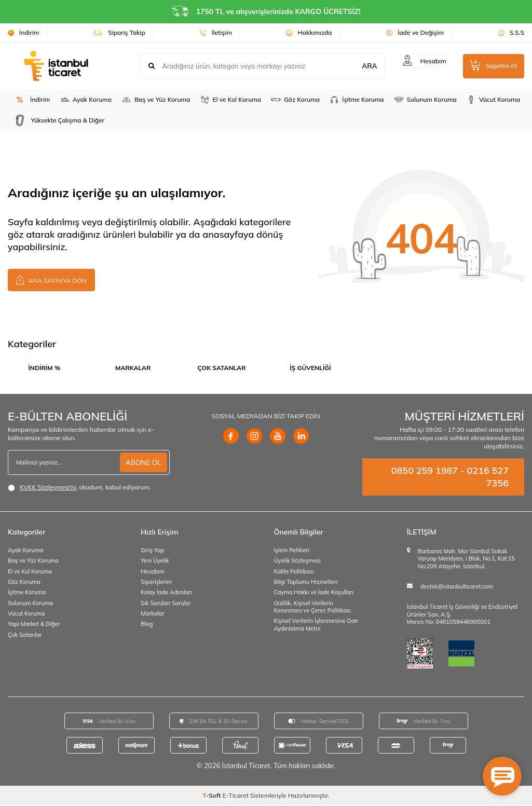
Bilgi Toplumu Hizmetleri (306, 582)
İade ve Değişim (415, 32)
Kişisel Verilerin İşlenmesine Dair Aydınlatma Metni (316, 625)
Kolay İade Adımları (166, 593)
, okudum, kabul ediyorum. (79, 488)
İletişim (216, 32)
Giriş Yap (152, 551)
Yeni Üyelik (155, 562)
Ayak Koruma (86, 100)
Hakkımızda (309, 32)
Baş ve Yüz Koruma (155, 100)
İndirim (23, 32)
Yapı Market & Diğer (34, 624)
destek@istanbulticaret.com (457, 587)
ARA (363, 66)
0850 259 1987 (425, 471)
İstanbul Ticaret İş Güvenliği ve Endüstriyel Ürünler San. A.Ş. (462, 611)
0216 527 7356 (488, 477)
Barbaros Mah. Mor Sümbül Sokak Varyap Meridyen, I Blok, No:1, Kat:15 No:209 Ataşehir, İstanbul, (466, 559)
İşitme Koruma (356, 100)
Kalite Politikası (294, 572)
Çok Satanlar (222, 368)
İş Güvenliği (310, 368)
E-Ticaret (236, 796)
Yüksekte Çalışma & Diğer (58, 120)
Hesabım (152, 572)
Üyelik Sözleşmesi (297, 562)
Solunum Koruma (425, 100)
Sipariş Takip (119, 32)
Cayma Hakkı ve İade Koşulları (314, 593)
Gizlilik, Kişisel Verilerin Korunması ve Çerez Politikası (313, 607)
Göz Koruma (295, 100)
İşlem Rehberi (292, 551)
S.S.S (511, 32)
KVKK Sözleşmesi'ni (48, 488)
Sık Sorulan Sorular (166, 604)
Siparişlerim (156, 582)
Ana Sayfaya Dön (51, 279)
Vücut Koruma (493, 100)
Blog (147, 624)
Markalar (133, 368)
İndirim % (44, 368)
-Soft (213, 796)
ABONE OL (142, 463)
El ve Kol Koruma (230, 100)
